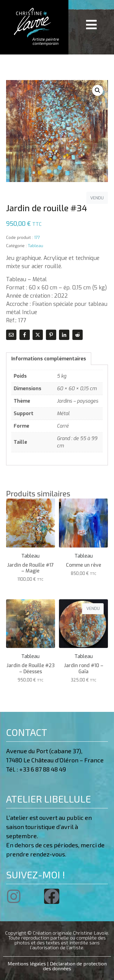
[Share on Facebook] (25, 335)
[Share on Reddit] (78, 335)
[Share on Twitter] (38, 335)
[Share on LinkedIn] (64, 335)
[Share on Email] (11, 335)
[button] (98, 90)
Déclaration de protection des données (75, 966)
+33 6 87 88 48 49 (44, 769)
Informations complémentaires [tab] (49, 359)
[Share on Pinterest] (51, 335)
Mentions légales (27, 963)
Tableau (36, 246)
